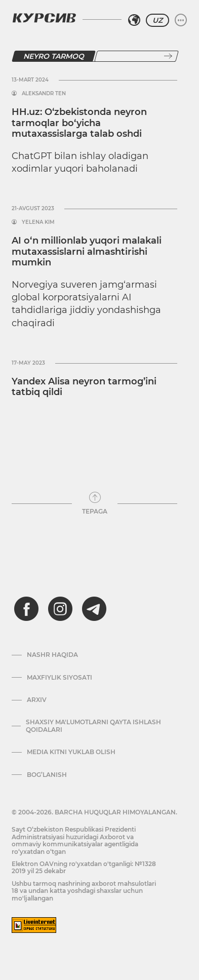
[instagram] (60, 609)
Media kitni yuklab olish (71, 752)
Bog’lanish (47, 775)
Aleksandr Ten (44, 94)
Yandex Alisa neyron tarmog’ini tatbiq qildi (84, 387)
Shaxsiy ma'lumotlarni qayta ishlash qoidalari (93, 726)
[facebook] (26, 609)
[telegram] (94, 609)
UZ (157, 20)
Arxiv (37, 700)
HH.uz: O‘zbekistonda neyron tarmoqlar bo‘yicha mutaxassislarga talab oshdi (79, 123)
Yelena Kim (38, 222)
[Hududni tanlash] (134, 20)
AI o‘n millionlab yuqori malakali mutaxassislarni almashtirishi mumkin (87, 251)
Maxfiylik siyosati (59, 678)
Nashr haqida (52, 655)
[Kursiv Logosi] (44, 18)
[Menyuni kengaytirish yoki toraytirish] (181, 20)
